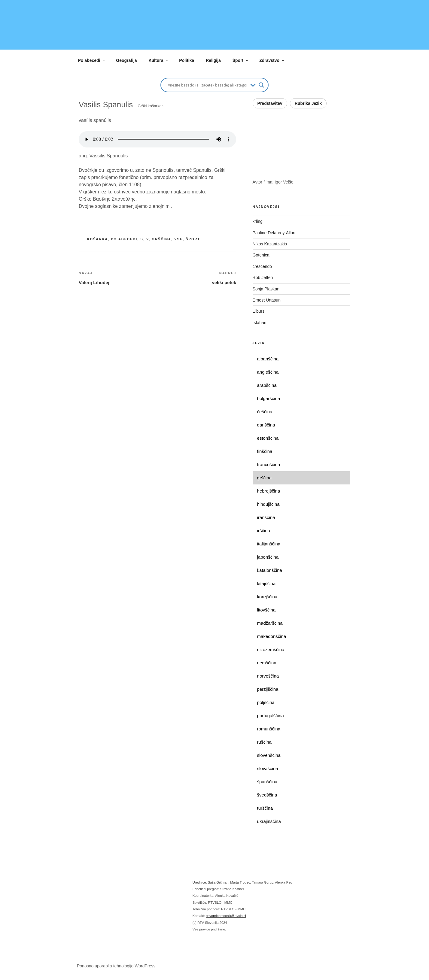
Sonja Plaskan (267, 289)
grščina (161, 239)
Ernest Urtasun (267, 300)
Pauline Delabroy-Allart (275, 233)
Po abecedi (92, 60)
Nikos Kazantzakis (271, 244)
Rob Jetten (263, 278)
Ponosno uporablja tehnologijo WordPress (116, 966)
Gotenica (262, 255)
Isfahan (260, 323)
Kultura (159, 60)
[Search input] (208, 85)
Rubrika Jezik (308, 103)
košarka (98, 239)
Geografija (126, 60)
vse (178, 239)
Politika (187, 60)
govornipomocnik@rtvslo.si (226, 916)
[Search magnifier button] (261, 85)
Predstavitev (270, 103)
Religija (213, 60)
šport (193, 239)
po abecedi (124, 239)
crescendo (263, 266)
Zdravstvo (272, 60)
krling (258, 221)
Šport (241, 60)
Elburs (259, 311)
